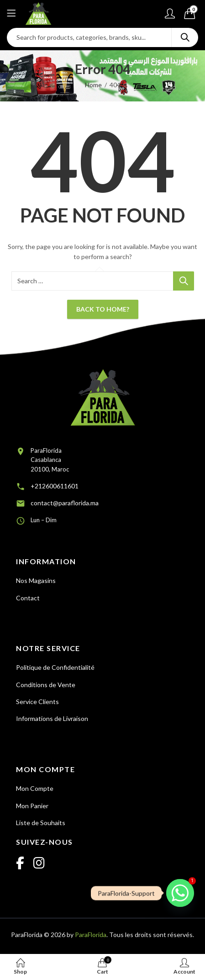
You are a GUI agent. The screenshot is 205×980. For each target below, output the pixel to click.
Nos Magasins (36, 580)
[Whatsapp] (180, 893)
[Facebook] (20, 863)
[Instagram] (39, 863)
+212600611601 (55, 486)
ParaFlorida (91, 935)
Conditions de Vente (46, 685)
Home (93, 85)
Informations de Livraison (52, 718)
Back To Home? (103, 309)
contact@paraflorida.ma (65, 503)
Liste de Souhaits (41, 823)
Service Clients (37, 702)
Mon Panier (32, 806)
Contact (28, 598)
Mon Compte (35, 788)
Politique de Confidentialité (55, 667)
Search (185, 37)
